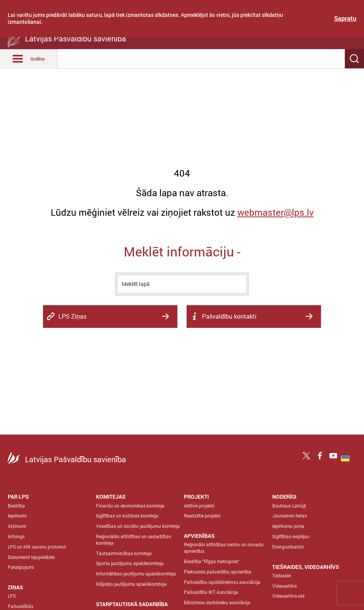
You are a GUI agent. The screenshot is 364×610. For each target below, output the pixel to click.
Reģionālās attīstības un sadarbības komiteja (134, 540)
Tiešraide (282, 575)
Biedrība (16, 506)
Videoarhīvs (285, 586)
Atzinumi (17, 526)
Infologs (16, 536)
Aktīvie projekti (199, 506)
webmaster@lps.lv (275, 212)
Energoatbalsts (288, 547)
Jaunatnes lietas (290, 516)
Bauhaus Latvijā (289, 506)
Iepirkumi (17, 516)
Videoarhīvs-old (288, 596)
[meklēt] (182, 284)
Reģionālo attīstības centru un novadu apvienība (224, 548)
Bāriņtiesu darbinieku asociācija (217, 602)
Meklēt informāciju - (182, 251)
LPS (12, 596)
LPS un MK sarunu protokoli (37, 547)
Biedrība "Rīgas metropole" (212, 561)
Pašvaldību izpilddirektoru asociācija (222, 582)
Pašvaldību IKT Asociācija (211, 592)
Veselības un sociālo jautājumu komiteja (138, 526)
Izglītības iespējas (291, 536)
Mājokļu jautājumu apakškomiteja (131, 584)
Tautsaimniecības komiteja (124, 553)
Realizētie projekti (202, 516)
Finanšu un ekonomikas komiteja (130, 506)
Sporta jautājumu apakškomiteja (130, 563)
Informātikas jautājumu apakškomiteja (136, 574)
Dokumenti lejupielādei (31, 557)
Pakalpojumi (21, 567)
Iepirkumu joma (288, 526)
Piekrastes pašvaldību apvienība (218, 572)
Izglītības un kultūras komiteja (127, 516)
